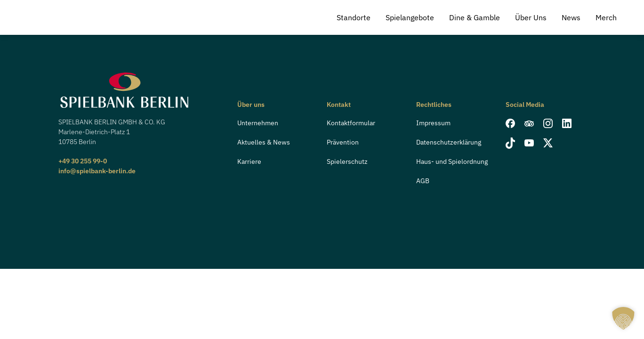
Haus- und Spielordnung (452, 161)
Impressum (433, 123)
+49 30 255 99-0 (83, 161)
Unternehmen (258, 123)
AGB (423, 181)
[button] (623, 318)
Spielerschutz (347, 161)
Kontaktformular (351, 123)
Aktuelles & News (264, 142)
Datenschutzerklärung (449, 142)
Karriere (249, 161)
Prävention (343, 142)
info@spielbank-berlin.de (97, 171)
